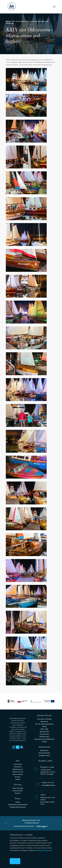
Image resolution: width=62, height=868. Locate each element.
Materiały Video (44, 737)
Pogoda (18, 779)
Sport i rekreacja (18, 774)
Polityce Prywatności (44, 850)
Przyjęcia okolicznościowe (18, 807)
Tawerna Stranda (18, 788)
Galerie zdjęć (44, 729)
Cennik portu (18, 767)
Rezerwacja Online (44, 753)
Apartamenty (44, 750)
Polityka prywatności (32, 823)
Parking (44, 727)
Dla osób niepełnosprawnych (44, 724)
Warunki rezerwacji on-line (31, 820)
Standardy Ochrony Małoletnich (44, 739)
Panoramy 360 (44, 734)
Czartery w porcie (18, 772)
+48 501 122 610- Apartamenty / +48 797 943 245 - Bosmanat (48, 772)
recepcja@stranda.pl (48, 785)
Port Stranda (18, 764)
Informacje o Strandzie (44, 719)
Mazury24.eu (26, 826)
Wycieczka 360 (44, 732)
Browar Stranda (18, 791)
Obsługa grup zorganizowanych (18, 805)
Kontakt (44, 742)
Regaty (18, 802)
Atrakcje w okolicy (44, 755)
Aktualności (44, 722)
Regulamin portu (18, 769)
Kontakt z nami (45, 761)
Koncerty (18, 777)
